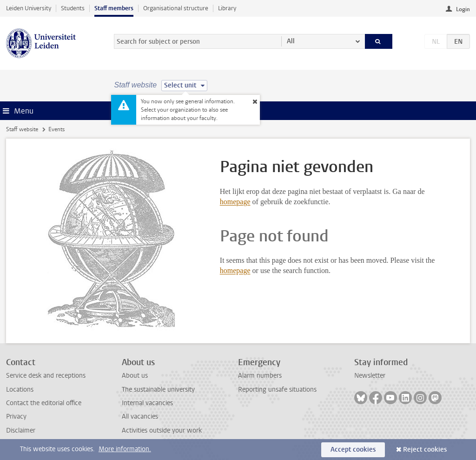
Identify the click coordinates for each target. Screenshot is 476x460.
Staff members (114, 8)
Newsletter (370, 376)
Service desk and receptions (46, 376)
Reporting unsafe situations (277, 390)
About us (135, 376)
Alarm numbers (260, 376)
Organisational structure (176, 8)
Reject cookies (425, 450)
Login (463, 9)
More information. (125, 449)
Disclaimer (21, 430)
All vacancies (140, 417)
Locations (20, 390)
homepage (235, 202)
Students (73, 8)
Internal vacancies (147, 403)
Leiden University (29, 8)
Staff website (22, 129)
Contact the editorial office (44, 403)
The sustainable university (158, 390)
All (291, 41)
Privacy (16, 417)
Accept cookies (353, 450)
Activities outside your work (162, 430)
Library (227, 8)
